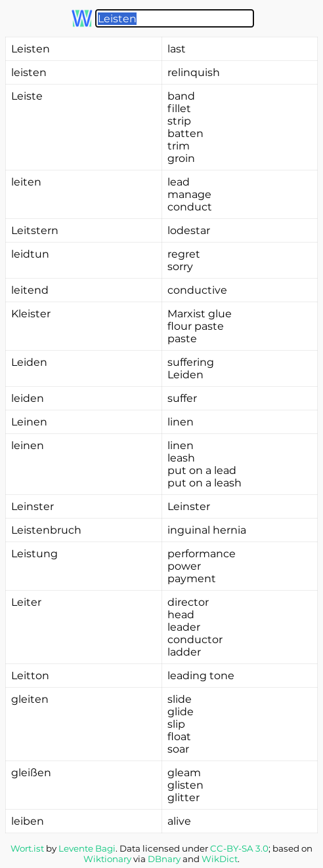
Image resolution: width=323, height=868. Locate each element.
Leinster (32, 506)
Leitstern (35, 230)
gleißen (31, 773)
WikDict (220, 859)
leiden (28, 398)
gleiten (30, 699)
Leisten (31, 49)
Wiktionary (107, 859)
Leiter (26, 602)
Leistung (34, 554)
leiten (26, 182)
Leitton (30, 676)
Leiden (29, 362)
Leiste (27, 96)
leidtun (30, 254)
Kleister (31, 314)
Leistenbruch (46, 530)
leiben (28, 821)
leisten (29, 72)
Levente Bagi (87, 848)
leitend (30, 290)
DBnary (164, 859)
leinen (28, 445)
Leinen (29, 422)
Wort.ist (27, 848)
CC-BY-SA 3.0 (239, 848)
